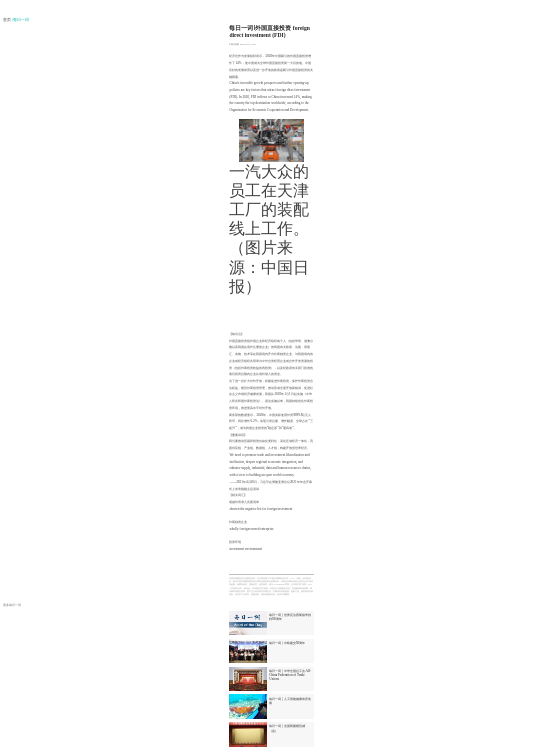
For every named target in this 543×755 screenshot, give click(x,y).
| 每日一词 (21, 20)
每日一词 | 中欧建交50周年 (287, 643)
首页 (7, 20)
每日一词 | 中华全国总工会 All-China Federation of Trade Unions (290, 675)
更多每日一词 (12, 605)
